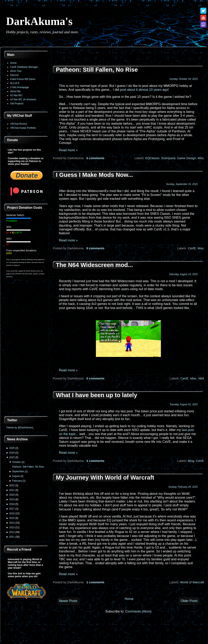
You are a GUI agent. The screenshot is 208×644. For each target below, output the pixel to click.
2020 (12, 495)
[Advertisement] (26, 348)
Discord (14, 75)
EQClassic (152, 158)
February (17, 481)
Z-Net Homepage (19, 87)
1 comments (95, 582)
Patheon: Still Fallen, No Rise (28, 467)
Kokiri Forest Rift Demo (23, 79)
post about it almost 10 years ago (144, 90)
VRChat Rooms (19, 124)
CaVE (192, 248)
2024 (12, 453)
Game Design (186, 158)
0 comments (95, 158)
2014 (12, 523)
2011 (12, 537)
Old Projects (17, 104)
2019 (12, 499)
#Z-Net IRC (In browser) (23, 99)
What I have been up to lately (96, 395)
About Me (15, 91)
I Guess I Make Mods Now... (94, 175)
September (18, 471)
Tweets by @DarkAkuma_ (20, 428)
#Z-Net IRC (16, 95)
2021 (12, 490)
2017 (12, 509)
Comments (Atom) (138, 611)
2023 (12, 457)
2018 (12, 504)
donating (9, 277)
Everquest (168, 158)
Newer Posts (68, 601)
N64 (201, 378)
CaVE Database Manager (24, 67)
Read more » (68, 150)
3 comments (95, 461)
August (16, 476)
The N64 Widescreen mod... (94, 265)
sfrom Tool (16, 71)
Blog (191, 461)
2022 (12, 485)
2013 (12, 527)
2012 (12, 532)
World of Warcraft (192, 582)
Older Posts (189, 601)
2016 (12, 513)
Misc (201, 158)
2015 (12, 518)
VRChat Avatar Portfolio (23, 128)
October (17, 462)
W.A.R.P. (15, 83)
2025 (12, 448)
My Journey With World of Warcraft (105, 478)
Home (13, 63)
